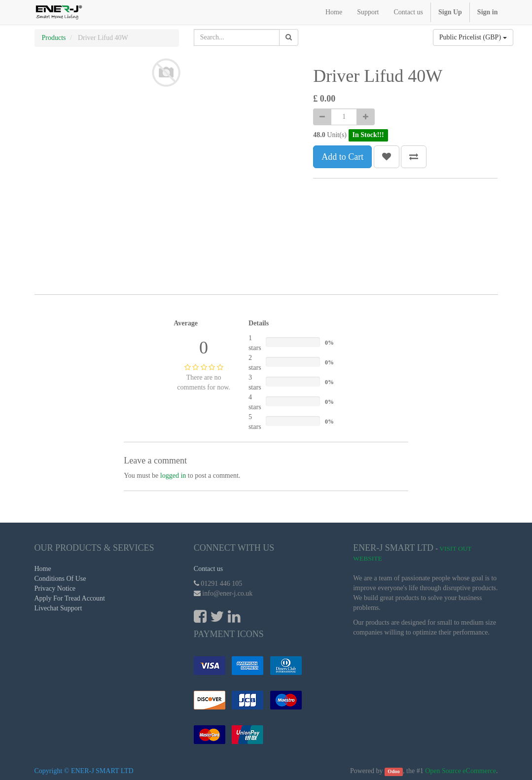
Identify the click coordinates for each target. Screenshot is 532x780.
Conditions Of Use (60, 579)
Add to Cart (342, 157)
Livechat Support (58, 608)
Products (54, 38)
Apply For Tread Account (70, 598)
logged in (173, 476)
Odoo (394, 771)
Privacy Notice (55, 588)
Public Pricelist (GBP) (473, 37)
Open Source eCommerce (461, 771)
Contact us (209, 569)
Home (43, 569)
